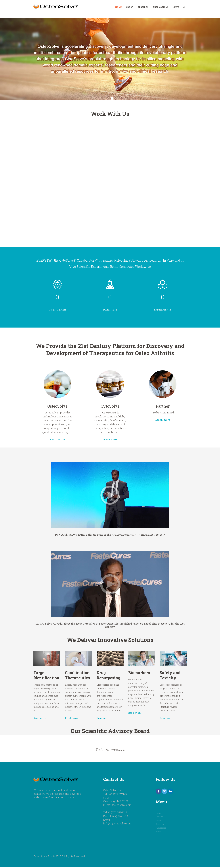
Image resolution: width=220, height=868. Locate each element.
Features (160, 818)
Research (143, 7)
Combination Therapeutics (91, 680)
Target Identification (73, 680)
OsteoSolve (79, 405)
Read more (69, 705)
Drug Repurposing (109, 680)
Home (118, 7)
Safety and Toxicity (145, 680)
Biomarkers (127, 678)
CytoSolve (110, 405)
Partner (141, 405)
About (130, 7)
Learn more (79, 424)
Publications (161, 7)
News (176, 7)
